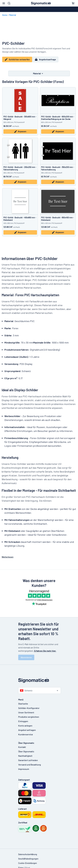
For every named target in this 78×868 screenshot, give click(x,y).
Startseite (23, 702)
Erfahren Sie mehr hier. (45, 649)
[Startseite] (39, 678)
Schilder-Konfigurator (29, 706)
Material (13, 15)
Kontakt (22, 745)
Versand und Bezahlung (30, 763)
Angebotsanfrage (47, 59)
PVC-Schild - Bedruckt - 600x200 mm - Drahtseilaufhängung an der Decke (58, 116)
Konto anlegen (25, 724)
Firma (21, 866)
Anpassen (20, 130)
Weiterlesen (8, 555)
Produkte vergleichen (29, 715)
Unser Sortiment (26, 710)
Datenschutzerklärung (28, 852)
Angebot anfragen (27, 728)
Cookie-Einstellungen (28, 861)
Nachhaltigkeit (25, 754)
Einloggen (23, 719)
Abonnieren (26, 655)
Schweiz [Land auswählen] (26, 689)
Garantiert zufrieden (28, 758)
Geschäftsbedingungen (28, 857)
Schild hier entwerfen (17, 59)
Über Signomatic (26, 749)
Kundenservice (26, 732)
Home (5, 15)
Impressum (24, 767)
